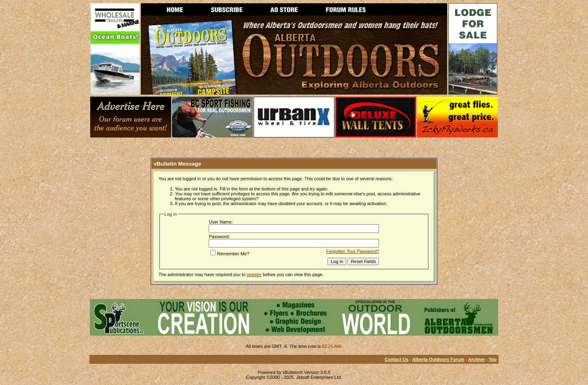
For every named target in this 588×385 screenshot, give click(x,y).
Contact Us (396, 359)
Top (493, 359)
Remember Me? (230, 254)
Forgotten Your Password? (353, 251)
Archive (477, 359)
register (254, 274)
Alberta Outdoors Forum (438, 359)
